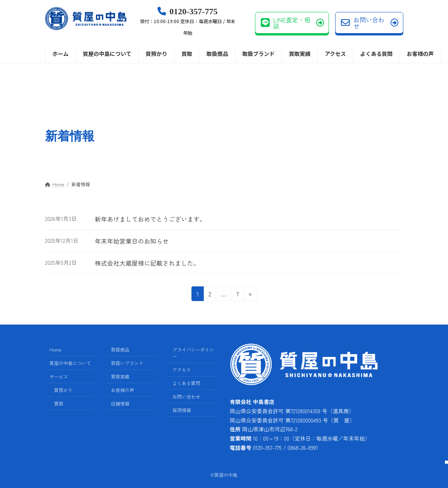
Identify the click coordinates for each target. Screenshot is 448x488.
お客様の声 (122, 390)
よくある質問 (186, 383)
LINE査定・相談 (292, 23)
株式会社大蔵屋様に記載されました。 (147, 263)
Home (56, 350)
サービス (59, 376)
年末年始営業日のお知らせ (132, 241)
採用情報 (182, 410)
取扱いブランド (127, 363)
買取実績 (120, 376)
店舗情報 (120, 403)
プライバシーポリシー (193, 353)
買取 (59, 403)
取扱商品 (120, 350)
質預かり (64, 390)
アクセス (182, 369)
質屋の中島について (70, 363)
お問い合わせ (369, 23)
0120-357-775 (188, 21)
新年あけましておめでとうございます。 (150, 219)
